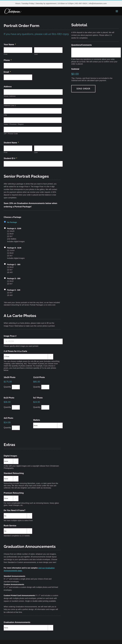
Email (7, 72)
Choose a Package (12, 217)
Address (8, 87)
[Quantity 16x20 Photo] (16, 387)
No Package (12, 222)
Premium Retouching (14, 493)
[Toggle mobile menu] (117, 11)
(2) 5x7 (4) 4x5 (14, 292)
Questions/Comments (81, 45)
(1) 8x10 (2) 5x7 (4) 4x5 (14, 268)
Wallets (37, 420)
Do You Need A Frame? (15, 510)
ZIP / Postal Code (11, 134)
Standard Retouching (14, 473)
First (6, 54)
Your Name (10, 44)
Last (36, 54)
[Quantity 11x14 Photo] (45, 387)
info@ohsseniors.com (98, 3)
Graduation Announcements (17, 622)
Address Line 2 (10, 106)
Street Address (10, 96)
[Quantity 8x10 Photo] (16, 407)
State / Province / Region (14, 124)
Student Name (11, 143)
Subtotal (75, 69)
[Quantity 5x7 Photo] (45, 407)
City (5, 115)
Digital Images (10, 456)
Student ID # (10, 158)
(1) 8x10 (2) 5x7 (14, 281)
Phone (8, 60)
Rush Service (10, 526)
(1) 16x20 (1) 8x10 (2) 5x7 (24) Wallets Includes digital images (16, 235)
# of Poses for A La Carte (15, 351)
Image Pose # (10, 336)
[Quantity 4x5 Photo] (16, 428)
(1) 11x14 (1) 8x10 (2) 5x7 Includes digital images (16, 253)
